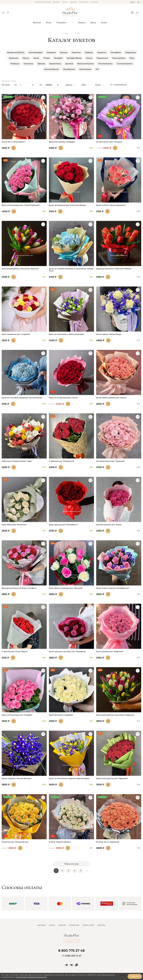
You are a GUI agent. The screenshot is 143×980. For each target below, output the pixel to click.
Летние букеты (105, 64)
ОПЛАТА (52, 925)
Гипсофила (116, 52)
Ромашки (15, 64)
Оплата (65, 2)
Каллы (36, 58)
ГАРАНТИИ (62, 925)
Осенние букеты (125, 64)
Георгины (76, 52)
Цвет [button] (84, 85)
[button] (3, 12)
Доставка (56, 2)
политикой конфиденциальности (31, 977)
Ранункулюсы (119, 58)
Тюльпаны (28, 64)
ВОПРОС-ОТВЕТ (88, 925)
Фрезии (41, 64)
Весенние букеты (86, 64)
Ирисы (26, 58)
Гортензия (14, 58)
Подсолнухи (102, 58)
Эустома (69, 64)
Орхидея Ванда (74, 58)
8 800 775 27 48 (71, 950)
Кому (104, 23)
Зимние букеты (52, 69)
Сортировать (118, 85)
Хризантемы (55, 64)
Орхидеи (58, 58)
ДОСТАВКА (42, 925)
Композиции (85, 69)
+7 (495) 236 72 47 (72, 956)
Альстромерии (36, 52)
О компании (84, 2)
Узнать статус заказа (43, 2)
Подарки (61, 23)
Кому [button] (98, 85)
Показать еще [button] (72, 864)
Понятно (135, 976)
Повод (82, 23)
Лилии (47, 58)
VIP (97, 69)
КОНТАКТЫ (101, 925)
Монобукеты (69, 69)
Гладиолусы (131, 52)
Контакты (94, 2)
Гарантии (73, 2)
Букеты (37, 23)
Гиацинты (102, 52)
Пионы (89, 58)
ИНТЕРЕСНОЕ (74, 925)
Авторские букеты (16, 52)
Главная (66, 33)
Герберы (89, 52)
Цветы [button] (69, 85)
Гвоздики (51, 52)
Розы (49, 23)
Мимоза (64, 52)
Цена (93, 23)
